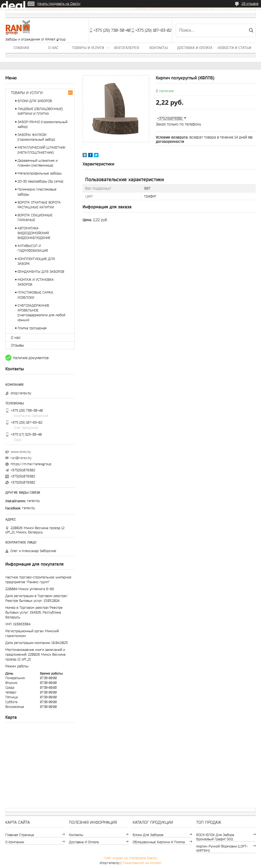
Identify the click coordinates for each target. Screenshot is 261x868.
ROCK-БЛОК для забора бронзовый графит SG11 (215, 837)
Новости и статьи (234, 48)
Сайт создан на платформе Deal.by (131, 858)
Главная (21, 48)
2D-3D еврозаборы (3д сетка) (40, 181)
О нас (53, 48)
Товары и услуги (88, 48)
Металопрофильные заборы (40, 173)
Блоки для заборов (148, 835)
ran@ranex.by (21, 458)
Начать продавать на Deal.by (59, 4)
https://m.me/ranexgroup (31, 464)
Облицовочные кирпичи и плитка (159, 842)
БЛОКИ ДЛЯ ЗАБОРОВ (35, 101)
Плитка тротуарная (32, 328)
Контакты (159, 48)
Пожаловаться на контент (142, 863)
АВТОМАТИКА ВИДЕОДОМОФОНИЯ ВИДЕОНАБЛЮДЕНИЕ (34, 233)
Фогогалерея (127, 48)
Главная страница (20, 835)
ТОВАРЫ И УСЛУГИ (27, 93)
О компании (15, 842)
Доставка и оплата (195, 48)
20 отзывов (250, 4)
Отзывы (17, 345)
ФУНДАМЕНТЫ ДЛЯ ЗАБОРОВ (41, 272)
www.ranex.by (21, 452)
